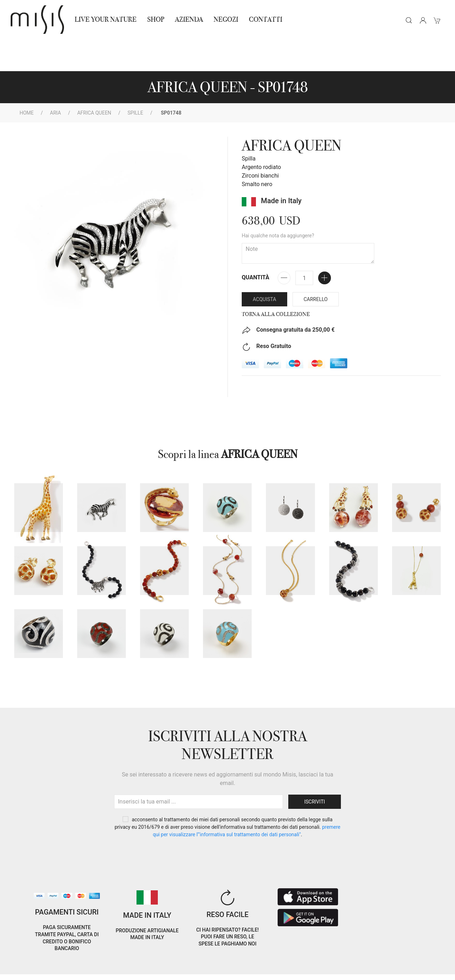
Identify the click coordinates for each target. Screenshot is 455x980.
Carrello (316, 267)
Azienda (189, 19)
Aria (56, 81)
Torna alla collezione (276, 282)
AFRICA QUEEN (94, 81)
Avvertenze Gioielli (111, 970)
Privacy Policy (64, 962)
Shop (156, 19)
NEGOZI (226, 19)
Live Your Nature (106, 19)
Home (27, 81)
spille (135, 81)
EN (395, 956)
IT (376, 956)
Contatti (266, 19)
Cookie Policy (26, 962)
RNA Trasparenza (62, 970)
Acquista (264, 267)
